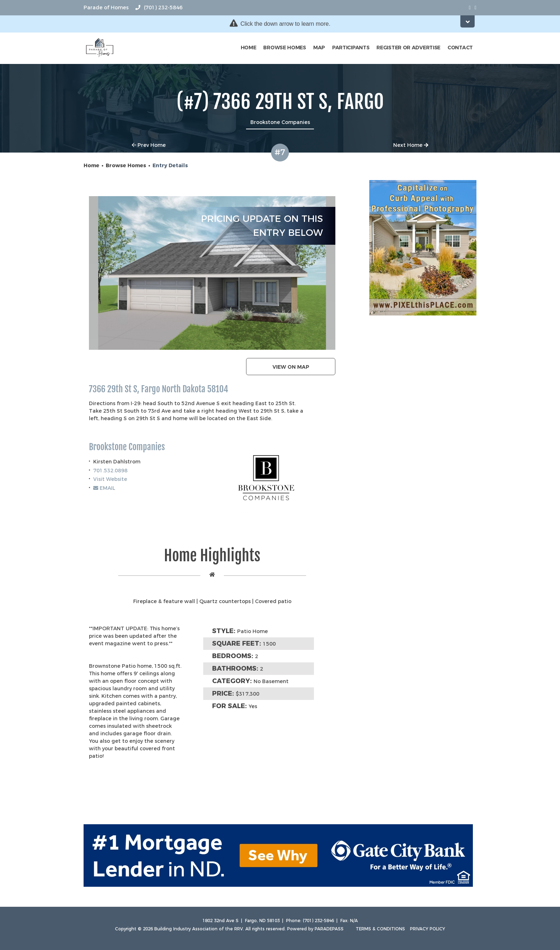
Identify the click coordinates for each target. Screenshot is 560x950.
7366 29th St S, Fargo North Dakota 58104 (159, 389)
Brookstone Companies (127, 447)
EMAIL (104, 488)
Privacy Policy (427, 929)
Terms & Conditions (380, 929)
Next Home (411, 145)
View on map (291, 367)
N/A (354, 921)
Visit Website (110, 479)
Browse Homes (284, 48)
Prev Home (149, 145)
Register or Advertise (408, 48)
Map (319, 48)
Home (249, 48)
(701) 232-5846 (159, 8)
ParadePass (329, 929)
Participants (351, 48)
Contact (460, 48)
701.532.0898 (110, 471)
